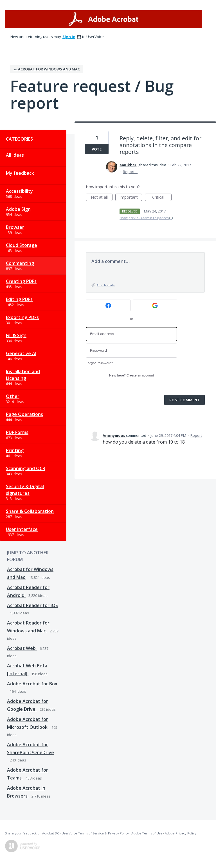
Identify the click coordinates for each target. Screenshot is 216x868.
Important (131, 198)
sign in (69, 37)
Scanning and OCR (26, 468)
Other (13, 396)
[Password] (131, 351)
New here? (132, 376)
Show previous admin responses (146, 218)
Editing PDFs (19, 299)
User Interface (22, 529)
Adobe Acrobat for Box (32, 684)
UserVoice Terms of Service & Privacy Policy (95, 833)
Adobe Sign (18, 209)
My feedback (20, 173)
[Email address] (131, 334)
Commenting (20, 263)
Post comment (184, 400)
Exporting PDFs (22, 317)
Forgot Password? (99, 363)
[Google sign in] (155, 305)
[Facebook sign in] (108, 305)
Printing (15, 450)
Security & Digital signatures (25, 490)
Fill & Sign (16, 335)
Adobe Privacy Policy (181, 833)
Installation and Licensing (23, 375)
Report (196, 435)
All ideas (15, 155)
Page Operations (24, 414)
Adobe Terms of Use (147, 833)
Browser (15, 227)
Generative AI (21, 353)
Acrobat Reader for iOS (32, 605)
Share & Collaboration (30, 511)
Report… (130, 172)
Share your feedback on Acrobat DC (32, 833)
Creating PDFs (21, 281)
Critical (162, 198)
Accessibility (19, 191)
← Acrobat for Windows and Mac (47, 69)
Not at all (102, 198)
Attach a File (106, 285)
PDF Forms (17, 432)
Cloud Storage (22, 245)
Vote (97, 149)
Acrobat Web (22, 648)
